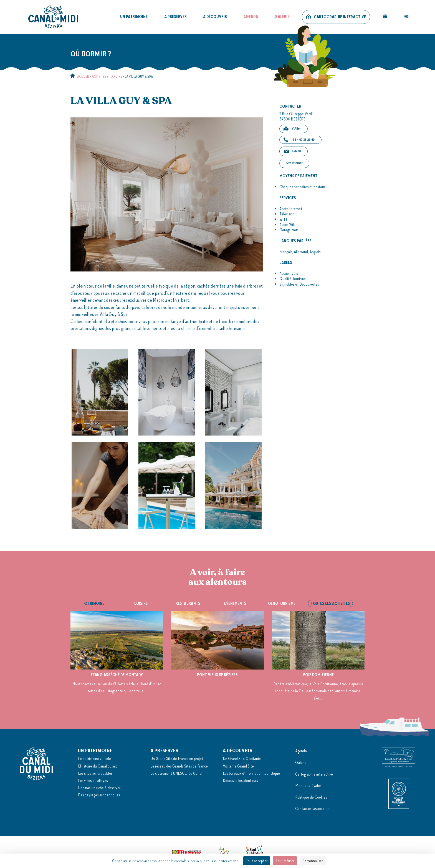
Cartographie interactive (340, 17)
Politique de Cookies (311, 797)
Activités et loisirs (107, 76)
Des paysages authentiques (99, 795)
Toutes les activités (330, 603)
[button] (294, 129)
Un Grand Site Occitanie (242, 759)
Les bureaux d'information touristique (251, 773)
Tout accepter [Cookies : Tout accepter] (257, 861)
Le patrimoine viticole (94, 759)
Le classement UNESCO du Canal (176, 773)
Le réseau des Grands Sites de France (179, 766)
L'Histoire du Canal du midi (98, 766)
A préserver (175, 17)
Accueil (83, 76)
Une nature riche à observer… (100, 788)
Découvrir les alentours (240, 781)
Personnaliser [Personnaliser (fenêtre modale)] (313, 861)
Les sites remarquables (95, 773)
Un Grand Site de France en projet (177, 759)
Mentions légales (308, 786)
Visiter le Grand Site (238, 766)
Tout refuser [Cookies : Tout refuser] (285, 861)
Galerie (282, 17)
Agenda (251, 17)
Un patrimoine (134, 17)
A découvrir (215, 17)
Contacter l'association (313, 809)
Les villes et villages (93, 781)
